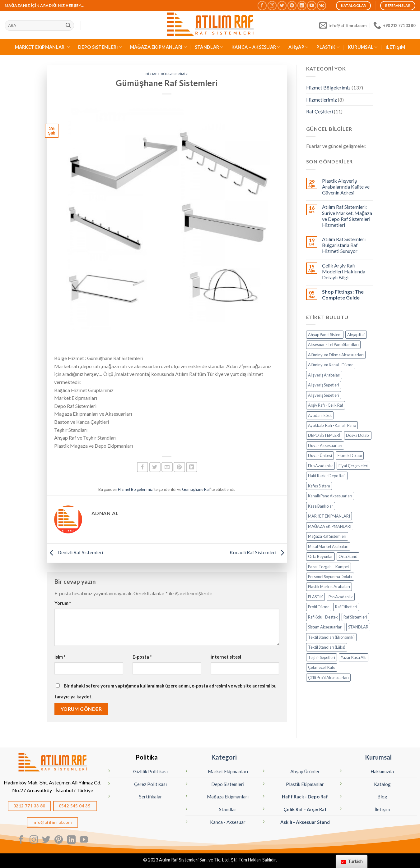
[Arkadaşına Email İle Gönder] (167, 467)
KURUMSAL (363, 47)
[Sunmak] (68, 25)
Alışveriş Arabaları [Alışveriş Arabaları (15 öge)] (324, 375)
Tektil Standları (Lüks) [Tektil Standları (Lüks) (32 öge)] (327, 647)
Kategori (224, 757)
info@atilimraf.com (53, 822)
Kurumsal (378, 757)
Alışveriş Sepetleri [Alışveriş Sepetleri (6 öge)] (324, 395)
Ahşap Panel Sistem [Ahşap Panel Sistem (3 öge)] (325, 335)
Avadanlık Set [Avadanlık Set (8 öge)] (320, 415)
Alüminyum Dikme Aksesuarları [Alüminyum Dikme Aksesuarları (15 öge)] (336, 355)
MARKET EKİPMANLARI (43, 47)
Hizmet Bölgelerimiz (167, 74)
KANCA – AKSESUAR (256, 47)
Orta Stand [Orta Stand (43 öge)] (348, 556)
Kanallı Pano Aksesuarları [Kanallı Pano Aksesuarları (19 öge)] (330, 496)
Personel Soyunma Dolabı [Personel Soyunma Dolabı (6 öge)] (330, 577)
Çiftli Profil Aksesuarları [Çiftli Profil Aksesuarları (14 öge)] (328, 678)
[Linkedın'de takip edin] (302, 5)
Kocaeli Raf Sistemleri (258, 552)
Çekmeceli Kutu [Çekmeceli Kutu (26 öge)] (322, 667)
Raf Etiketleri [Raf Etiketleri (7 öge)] (346, 607)
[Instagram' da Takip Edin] (272, 5)
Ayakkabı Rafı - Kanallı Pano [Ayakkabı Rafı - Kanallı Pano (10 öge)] (332, 425)
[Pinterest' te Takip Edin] (292, 5)
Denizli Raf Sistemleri (75, 552)
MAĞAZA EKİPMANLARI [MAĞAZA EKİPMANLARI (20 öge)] (330, 526)
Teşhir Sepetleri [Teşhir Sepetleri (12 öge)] (322, 657)
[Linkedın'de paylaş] (192, 467)
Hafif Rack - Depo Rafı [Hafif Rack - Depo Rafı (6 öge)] (327, 476)
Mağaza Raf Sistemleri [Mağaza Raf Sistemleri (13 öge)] (327, 536)
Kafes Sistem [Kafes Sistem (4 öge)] (319, 486)
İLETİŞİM (396, 47)
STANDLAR (209, 47)
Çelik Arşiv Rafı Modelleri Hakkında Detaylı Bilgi (344, 271)
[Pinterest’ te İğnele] (179, 467)
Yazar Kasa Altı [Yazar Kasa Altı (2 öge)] (354, 657)
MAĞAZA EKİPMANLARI (158, 47)
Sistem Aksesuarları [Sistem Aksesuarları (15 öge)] (325, 627)
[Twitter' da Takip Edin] (282, 5)
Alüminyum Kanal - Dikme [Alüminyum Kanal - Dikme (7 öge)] (331, 365)
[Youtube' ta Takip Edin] (312, 5)
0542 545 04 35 (75, 806)
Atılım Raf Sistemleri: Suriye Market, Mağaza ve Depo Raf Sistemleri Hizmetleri (347, 216)
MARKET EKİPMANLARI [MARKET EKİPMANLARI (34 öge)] (329, 516)
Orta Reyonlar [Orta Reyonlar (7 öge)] (320, 556)
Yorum (63, 603)
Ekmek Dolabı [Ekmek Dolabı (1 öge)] (350, 455)
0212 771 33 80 (29, 806)
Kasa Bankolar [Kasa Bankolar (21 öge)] (321, 506)
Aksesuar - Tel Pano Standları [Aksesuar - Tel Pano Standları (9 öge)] (333, 345)
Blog (382, 797)
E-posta (142, 657)
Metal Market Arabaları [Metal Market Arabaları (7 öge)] (328, 546)
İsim (60, 657)
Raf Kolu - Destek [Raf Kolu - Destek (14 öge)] (323, 617)
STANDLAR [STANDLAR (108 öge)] (358, 627)
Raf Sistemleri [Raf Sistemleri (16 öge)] (355, 617)
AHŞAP (299, 47)
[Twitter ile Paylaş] (155, 467)
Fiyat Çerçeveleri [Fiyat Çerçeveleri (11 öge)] (353, 466)
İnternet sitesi (226, 657)
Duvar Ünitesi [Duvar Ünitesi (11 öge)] (320, 455)
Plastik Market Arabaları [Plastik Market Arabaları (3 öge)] (329, 587)
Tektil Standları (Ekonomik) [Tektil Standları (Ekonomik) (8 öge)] (331, 637)
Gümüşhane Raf (196, 489)
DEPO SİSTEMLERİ (100, 47)
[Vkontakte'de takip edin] (322, 5)
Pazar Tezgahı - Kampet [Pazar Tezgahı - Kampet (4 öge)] (329, 567)
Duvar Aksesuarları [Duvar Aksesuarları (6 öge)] (325, 445)
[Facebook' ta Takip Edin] (262, 5)
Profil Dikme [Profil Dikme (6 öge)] (319, 607)
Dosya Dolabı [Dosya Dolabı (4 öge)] (358, 435)
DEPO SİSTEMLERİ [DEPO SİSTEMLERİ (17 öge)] (324, 435)
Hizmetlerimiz (322, 100)
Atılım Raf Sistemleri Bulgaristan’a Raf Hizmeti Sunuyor (344, 245)
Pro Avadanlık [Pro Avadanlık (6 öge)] (341, 597)
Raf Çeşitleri (320, 111)
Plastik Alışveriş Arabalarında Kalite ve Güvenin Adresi (346, 187)
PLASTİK (328, 47)
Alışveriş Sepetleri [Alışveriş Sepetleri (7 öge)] (324, 385)
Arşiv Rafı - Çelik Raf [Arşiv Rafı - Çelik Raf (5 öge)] (326, 405)
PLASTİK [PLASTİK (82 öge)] (316, 597)
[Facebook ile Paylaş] (142, 467)
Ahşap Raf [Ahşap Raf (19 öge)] (356, 335)
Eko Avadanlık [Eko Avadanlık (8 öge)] (320, 466)
